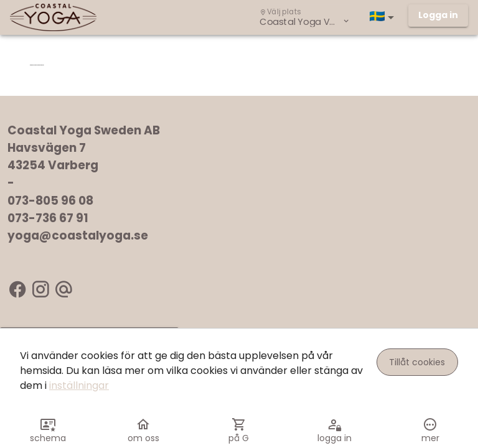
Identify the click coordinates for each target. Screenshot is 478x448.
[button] (384, 17)
